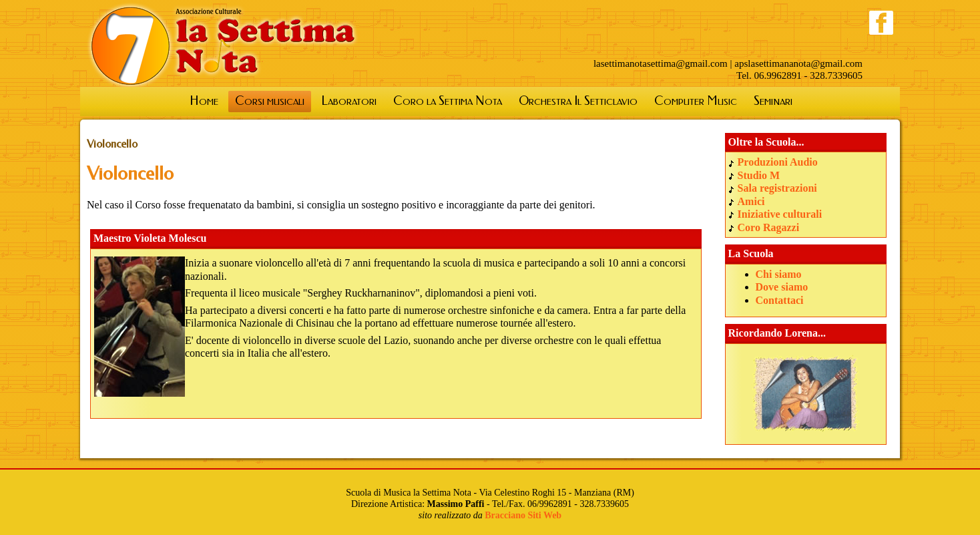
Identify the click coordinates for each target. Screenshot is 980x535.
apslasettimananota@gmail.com (798, 63)
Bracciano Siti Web (523, 515)
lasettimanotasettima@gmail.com (661, 63)
